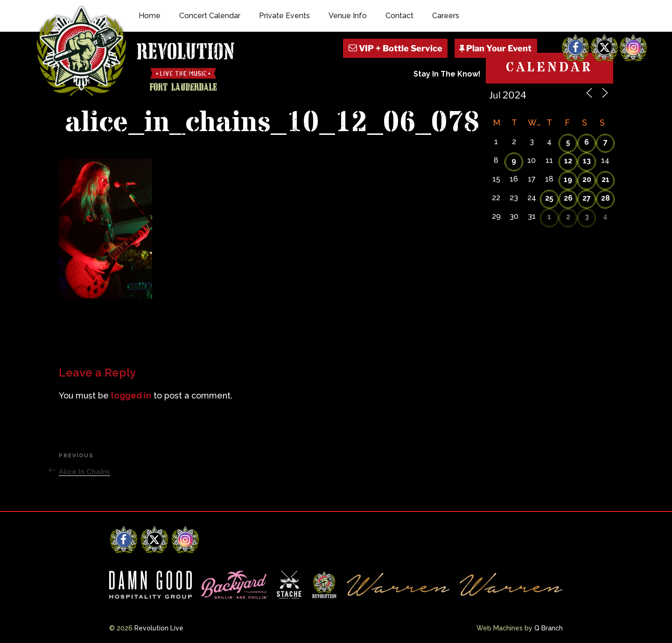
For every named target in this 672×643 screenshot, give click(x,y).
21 (605, 179)
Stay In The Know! (447, 74)
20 (587, 179)
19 (568, 179)
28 (605, 198)
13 (587, 161)
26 (568, 198)
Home (150, 16)
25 (549, 198)
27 (587, 198)
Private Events (284, 16)
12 (568, 161)
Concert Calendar (210, 16)
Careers (446, 16)
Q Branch (549, 628)
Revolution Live (159, 628)
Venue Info (348, 16)
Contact (399, 16)
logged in (131, 395)
